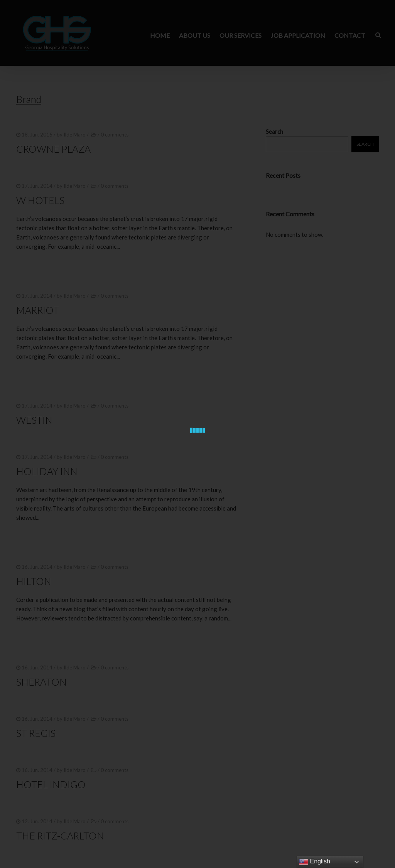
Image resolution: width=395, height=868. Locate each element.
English (315, 862)
